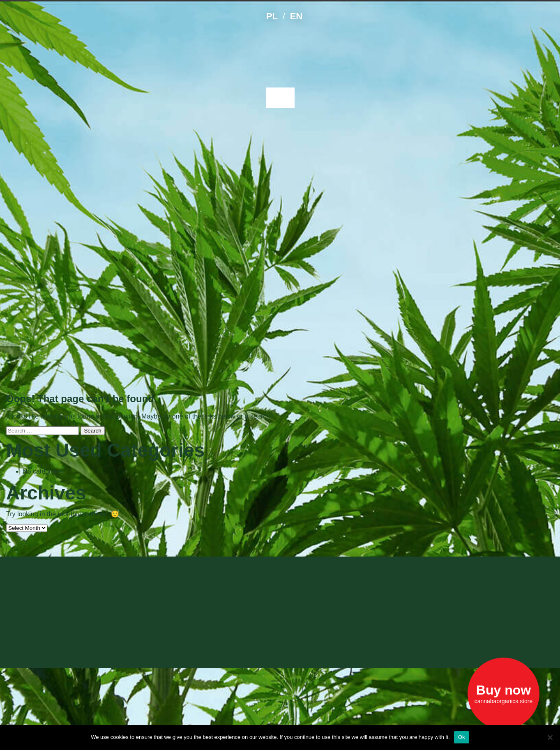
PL (272, 16)
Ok (462, 737)
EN (296, 16)
